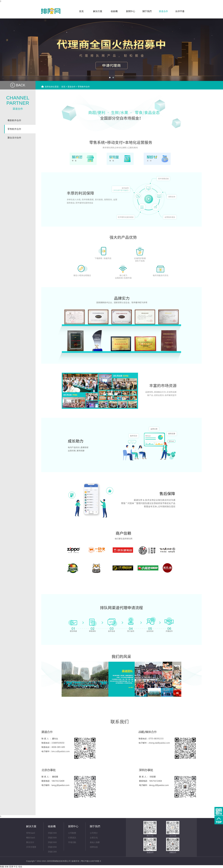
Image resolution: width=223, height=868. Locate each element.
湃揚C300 (52, 852)
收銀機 (52, 826)
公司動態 (72, 833)
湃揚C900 (52, 833)
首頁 (63, 87)
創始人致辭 (95, 842)
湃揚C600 (52, 838)
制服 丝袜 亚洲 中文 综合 (11, 867)
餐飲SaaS (31, 838)
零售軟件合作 (84, 87)
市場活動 (72, 842)
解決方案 (31, 826)
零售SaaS (31, 833)
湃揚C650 (52, 847)
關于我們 (95, 826)
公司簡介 (94, 833)
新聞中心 (73, 826)
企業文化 (94, 838)
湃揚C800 (52, 842)
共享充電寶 (31, 847)
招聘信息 (94, 847)
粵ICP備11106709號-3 (91, 861)
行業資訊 (72, 838)
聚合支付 (30, 842)
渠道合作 (72, 87)
